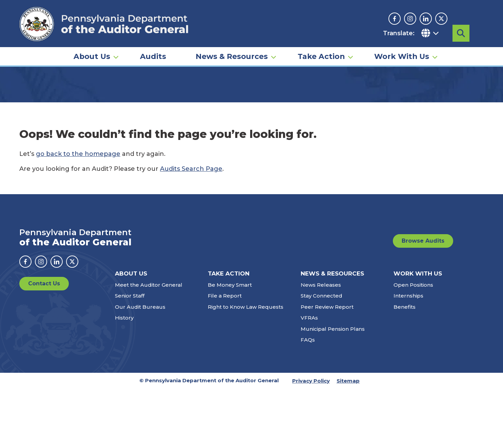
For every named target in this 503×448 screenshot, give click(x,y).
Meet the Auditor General (149, 344)
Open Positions (413, 344)
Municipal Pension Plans (333, 388)
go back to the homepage (78, 213)
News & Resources (232, 56)
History (124, 377)
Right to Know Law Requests (246, 366)
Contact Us (44, 343)
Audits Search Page (191, 228)
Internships (408, 355)
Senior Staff (130, 355)
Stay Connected (321, 355)
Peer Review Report (327, 366)
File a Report (225, 355)
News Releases (321, 344)
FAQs (308, 399)
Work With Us (402, 56)
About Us (92, 56)
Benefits (405, 366)
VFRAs (309, 377)
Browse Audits (423, 300)
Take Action (321, 56)
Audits (153, 56)
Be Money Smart (230, 344)
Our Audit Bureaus (140, 366)
